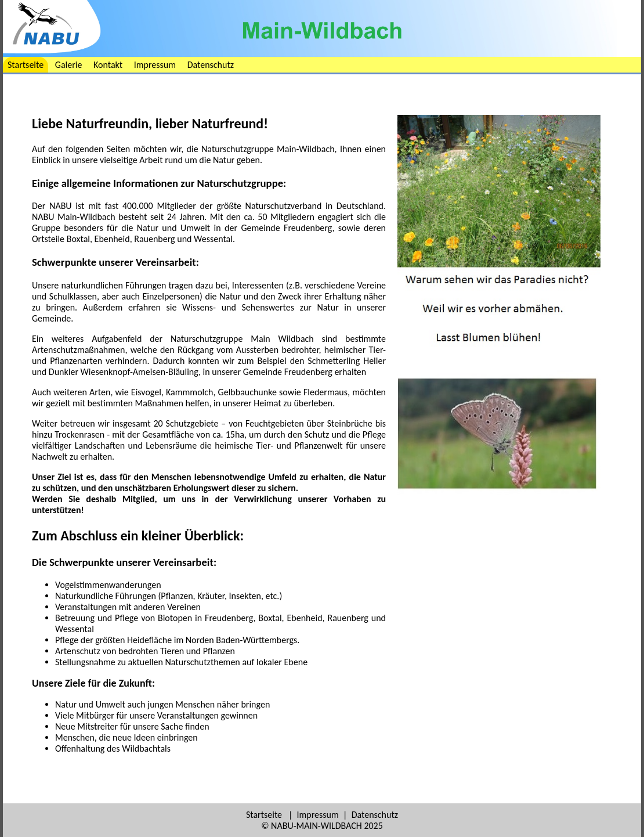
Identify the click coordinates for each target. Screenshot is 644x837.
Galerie (69, 65)
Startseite (26, 65)
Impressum (155, 65)
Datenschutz (211, 65)
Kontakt (108, 65)
